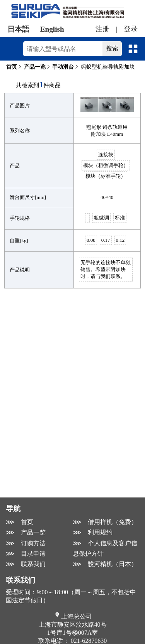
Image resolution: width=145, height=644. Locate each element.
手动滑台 (63, 67)
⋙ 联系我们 (26, 564)
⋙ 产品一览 (26, 532)
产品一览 (35, 67)
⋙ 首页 (20, 522)
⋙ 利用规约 (93, 532)
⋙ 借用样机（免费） (105, 522)
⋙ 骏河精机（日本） (105, 564)
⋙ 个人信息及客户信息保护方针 (105, 548)
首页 (12, 67)
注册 (102, 29)
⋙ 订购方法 (26, 543)
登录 (131, 29)
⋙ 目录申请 (26, 554)
